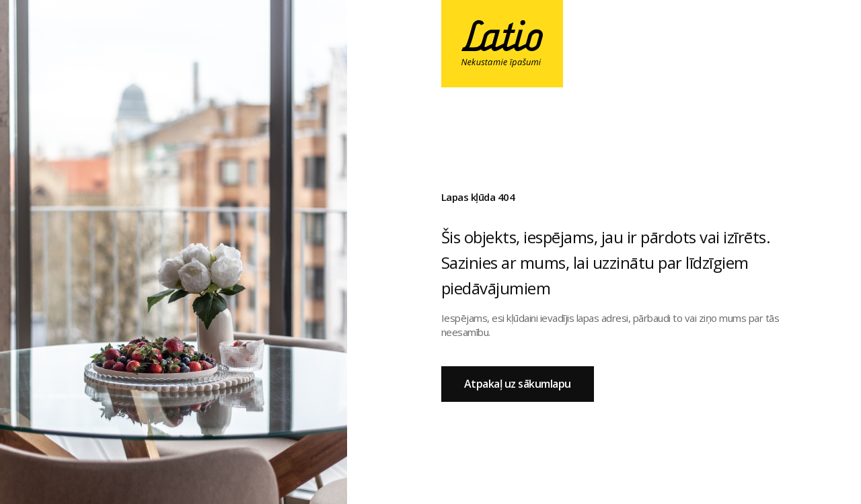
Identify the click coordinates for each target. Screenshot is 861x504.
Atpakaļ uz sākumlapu (518, 384)
